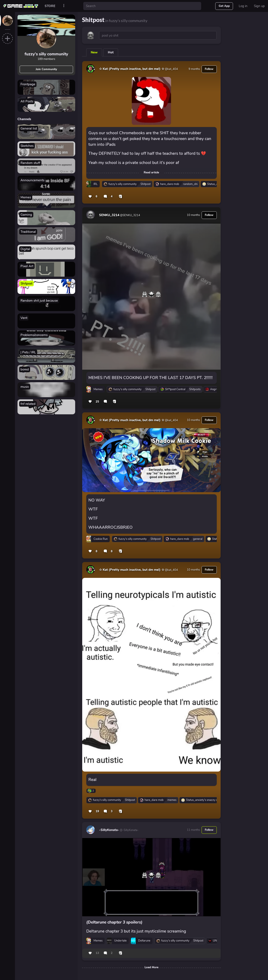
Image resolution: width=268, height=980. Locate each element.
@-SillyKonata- (129, 830)
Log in (243, 6)
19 (97, 811)
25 (97, 402)
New (94, 52)
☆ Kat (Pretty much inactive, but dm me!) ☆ (132, 69)
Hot (111, 52)
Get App (224, 6)
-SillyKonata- (109, 830)
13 (97, 953)
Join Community (46, 69)
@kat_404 (171, 69)
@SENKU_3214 (130, 215)
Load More (152, 967)
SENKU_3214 (109, 215)
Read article (151, 173)
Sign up (259, 6)
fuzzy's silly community (46, 54)
